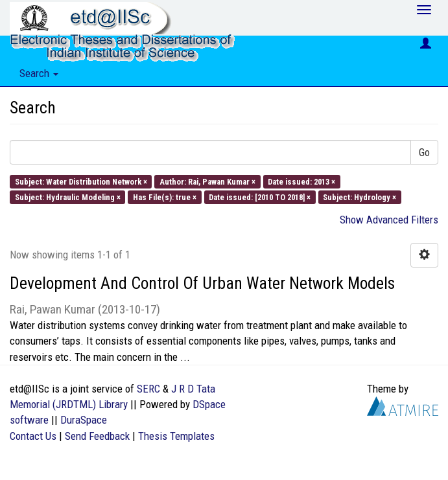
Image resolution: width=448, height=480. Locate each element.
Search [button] (39, 73)
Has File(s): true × (165, 197)
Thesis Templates (176, 436)
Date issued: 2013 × (301, 181)
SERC (148, 389)
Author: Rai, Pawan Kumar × (207, 181)
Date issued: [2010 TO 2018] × (260, 197)
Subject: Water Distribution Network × (81, 181)
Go (424, 152)
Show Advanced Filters (389, 220)
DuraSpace (84, 420)
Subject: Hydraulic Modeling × (68, 197)
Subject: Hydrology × (360, 197)
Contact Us (33, 436)
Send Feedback (97, 436)
